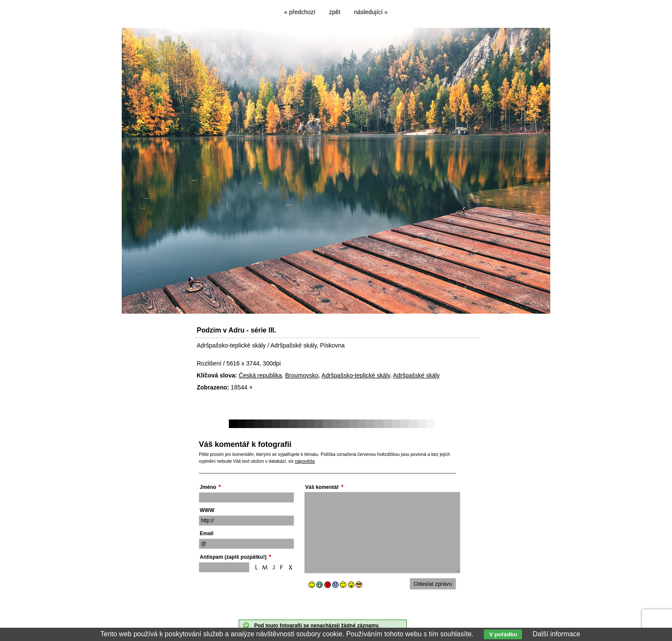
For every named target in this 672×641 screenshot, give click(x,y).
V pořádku (503, 634)
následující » (371, 12)
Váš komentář (322, 487)
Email (207, 533)
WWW (207, 510)
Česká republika (260, 375)
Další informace (556, 634)
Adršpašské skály (416, 375)
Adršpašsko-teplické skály (356, 375)
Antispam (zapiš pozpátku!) (233, 557)
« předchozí (300, 12)
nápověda (305, 461)
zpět (335, 12)
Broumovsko (302, 375)
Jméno (208, 487)
